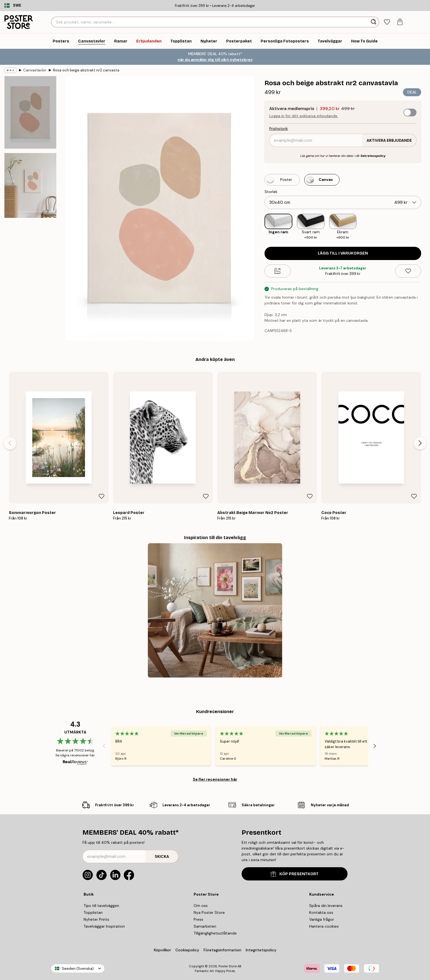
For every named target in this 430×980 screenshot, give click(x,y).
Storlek (271, 192)
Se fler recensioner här (215, 779)
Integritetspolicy (261, 950)
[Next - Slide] (420, 443)
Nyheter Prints (96, 919)
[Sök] (374, 22)
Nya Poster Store (209, 912)
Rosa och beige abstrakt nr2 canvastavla (86, 70)
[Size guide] (278, 271)
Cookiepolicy (187, 950)
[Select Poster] (282, 180)
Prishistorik (279, 129)
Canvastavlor (35, 70)
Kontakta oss (321, 912)
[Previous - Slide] (10, 443)
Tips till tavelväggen (101, 906)
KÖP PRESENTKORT (295, 874)
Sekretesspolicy (373, 156)
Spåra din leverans (326, 906)
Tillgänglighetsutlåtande (215, 933)
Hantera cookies (324, 926)
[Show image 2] (30, 185)
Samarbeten (205, 926)
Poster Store (228, 966)
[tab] (387, 22)
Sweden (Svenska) (78, 969)
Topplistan (93, 912)
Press (198, 919)
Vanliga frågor (322, 919)
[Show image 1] (30, 112)
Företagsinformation (222, 950)
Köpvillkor (162, 950)
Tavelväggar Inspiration (104, 926)
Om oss (201, 906)
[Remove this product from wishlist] (408, 271)
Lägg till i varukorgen (343, 253)
